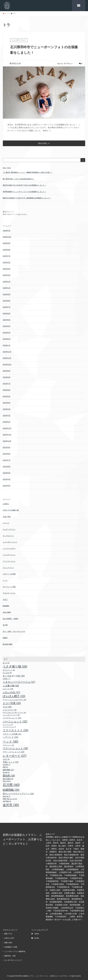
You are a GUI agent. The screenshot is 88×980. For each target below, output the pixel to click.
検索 (83, 160)
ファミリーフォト (9, 561)
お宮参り (6, 503)
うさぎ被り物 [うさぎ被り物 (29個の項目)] (15, 666)
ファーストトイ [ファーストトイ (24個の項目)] (16, 730)
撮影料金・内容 (10, 955)
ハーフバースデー (9, 548)
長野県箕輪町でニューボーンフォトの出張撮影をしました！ (24, 191)
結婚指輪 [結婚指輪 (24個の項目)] (11, 789)
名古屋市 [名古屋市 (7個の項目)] (7, 764)
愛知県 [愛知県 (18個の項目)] (9, 775)
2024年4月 (7, 326)
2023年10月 (7, 364)
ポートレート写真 (9, 586)
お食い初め (7, 516)
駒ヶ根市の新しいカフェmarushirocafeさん (18, 178)
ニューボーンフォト (10, 541)
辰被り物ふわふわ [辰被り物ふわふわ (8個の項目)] (10, 798)
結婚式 (5, 637)
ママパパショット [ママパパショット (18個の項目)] (15, 748)
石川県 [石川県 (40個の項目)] (11, 784)
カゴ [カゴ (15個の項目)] (7, 706)
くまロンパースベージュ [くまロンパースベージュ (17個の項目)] (19, 681)
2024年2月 (7, 338)
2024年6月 (7, 313)
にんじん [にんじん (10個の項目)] (8, 688)
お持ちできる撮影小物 (11, 510)
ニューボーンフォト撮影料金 (15, 951)
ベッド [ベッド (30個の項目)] (10, 741)
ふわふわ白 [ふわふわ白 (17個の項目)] (11, 692)
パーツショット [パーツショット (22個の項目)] (15, 721)
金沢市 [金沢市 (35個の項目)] (11, 804)
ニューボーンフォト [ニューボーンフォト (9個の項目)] (11, 714)
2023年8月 (7, 377)
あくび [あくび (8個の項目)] (6, 662)
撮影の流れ (8, 942)
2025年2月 (7, 281)
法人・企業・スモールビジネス (14, 631)
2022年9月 (7, 447)
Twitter (35, 933)
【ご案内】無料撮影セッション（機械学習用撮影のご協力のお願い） (28, 172)
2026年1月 (7, 230)
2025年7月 (7, 255)
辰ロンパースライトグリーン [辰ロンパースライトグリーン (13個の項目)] (18, 793)
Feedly (35, 938)
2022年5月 (7, 472)
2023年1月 (7, 421)
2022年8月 (7, 453)
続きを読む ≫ (44, 143)
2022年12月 (7, 428)
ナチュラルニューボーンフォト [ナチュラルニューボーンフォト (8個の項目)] (14, 712)
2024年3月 (7, 332)
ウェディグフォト (9, 529)
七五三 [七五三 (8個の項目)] (6, 759)
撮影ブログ (8, 933)
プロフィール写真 (9, 573)
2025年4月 (7, 268)
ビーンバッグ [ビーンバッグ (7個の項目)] (8, 724)
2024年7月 (7, 306)
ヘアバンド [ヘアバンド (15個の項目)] (10, 737)
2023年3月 (7, 409)
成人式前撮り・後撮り (11, 618)
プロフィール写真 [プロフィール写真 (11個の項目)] (12, 733)
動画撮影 (6, 605)
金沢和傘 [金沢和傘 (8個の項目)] (7, 801)
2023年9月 (7, 370)
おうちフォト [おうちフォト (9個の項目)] (9, 670)
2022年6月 (7, 466)
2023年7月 (7, 383)
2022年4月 (7, 479)
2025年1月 (7, 287)
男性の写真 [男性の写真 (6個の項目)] (7, 781)
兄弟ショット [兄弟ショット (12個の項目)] (11, 761)
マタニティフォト (9, 592)
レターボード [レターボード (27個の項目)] (15, 755)
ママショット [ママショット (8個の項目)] (8, 745)
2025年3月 (7, 275)
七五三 (5, 599)
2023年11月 (7, 357)
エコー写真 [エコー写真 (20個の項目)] (12, 703)
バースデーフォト (9, 554)
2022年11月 (7, 434)
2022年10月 (7, 440)
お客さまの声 (9, 938)
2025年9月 (7, 243)
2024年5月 (7, 319)
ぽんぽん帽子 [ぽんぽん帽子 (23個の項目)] (14, 696)
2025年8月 (7, 249)
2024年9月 (7, 294)
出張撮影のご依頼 (11, 946)
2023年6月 (7, 389)
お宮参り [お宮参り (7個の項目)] (7, 678)
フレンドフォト (8, 567)
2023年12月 (7, 351)
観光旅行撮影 (8, 644)
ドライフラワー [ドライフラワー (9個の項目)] (10, 709)
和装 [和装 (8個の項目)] (5, 766)
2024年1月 (7, 345)
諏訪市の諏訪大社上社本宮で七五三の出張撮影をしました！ (24, 185)
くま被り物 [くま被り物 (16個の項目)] (11, 685)
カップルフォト (8, 535)
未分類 (5, 624)
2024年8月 (7, 300)
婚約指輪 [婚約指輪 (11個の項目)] (8, 769)
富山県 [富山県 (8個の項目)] (6, 772)
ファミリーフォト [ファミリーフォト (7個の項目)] (9, 726)
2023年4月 (7, 402)
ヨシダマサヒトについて (13, 960)
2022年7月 (7, 460)
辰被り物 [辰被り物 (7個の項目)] (7, 796)
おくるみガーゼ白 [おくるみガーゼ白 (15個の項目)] (14, 675)
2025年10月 (7, 236)
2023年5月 (7, 396)
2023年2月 (7, 415)
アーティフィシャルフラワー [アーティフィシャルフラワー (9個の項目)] (14, 699)
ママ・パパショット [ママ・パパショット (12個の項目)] (14, 751)
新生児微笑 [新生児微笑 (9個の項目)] (8, 778)
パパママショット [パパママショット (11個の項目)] (12, 717)
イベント (6, 522)
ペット (5, 580)
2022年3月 (7, 485)
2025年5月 (7, 262)
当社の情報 (7, 612)
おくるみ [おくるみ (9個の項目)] (7, 672)
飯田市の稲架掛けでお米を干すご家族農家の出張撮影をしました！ (27, 197)
